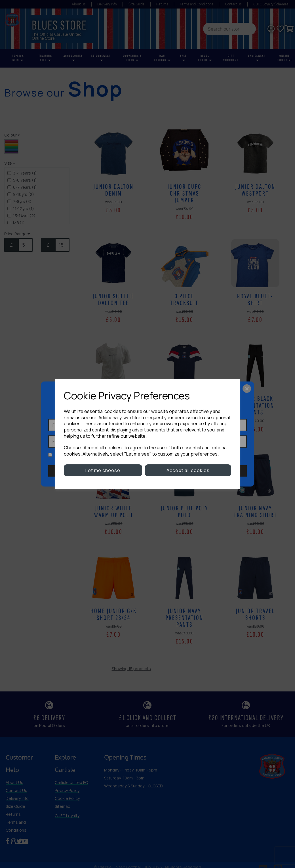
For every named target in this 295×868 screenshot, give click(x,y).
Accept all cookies (188, 470)
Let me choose (103, 470)
